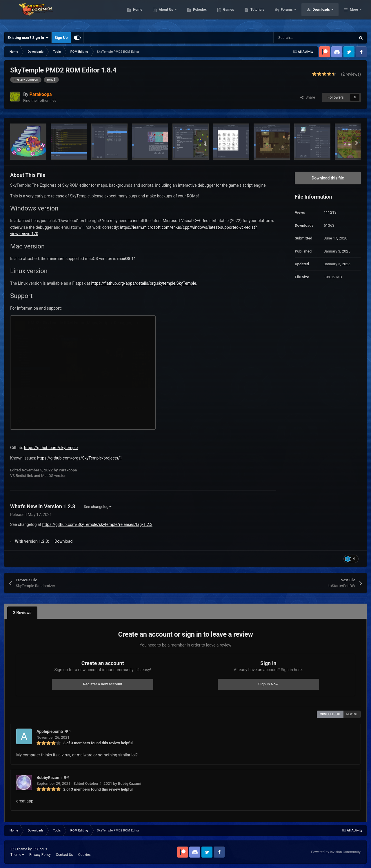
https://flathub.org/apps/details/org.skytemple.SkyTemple (143, 283)
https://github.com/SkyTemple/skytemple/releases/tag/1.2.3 (97, 524)
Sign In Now (268, 684)
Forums (324, 14)
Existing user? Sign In (28, 38)
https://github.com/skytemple (51, 448)
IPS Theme (19, 849)
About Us (203, 14)
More (354, 14)
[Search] (302, 38)
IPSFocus (40, 849)
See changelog (98, 507)
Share (308, 97)
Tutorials (294, 14)
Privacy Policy (40, 855)
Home (174, 14)
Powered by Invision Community (336, 852)
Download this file (328, 178)
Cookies (84, 855)
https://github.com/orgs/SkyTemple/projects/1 (80, 458)
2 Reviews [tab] (22, 613)
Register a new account (103, 684)
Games (265, 14)
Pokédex (237, 14)
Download (63, 541)
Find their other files (40, 100)
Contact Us (64, 855)
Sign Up (61, 38)
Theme (17, 855)
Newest (352, 714)
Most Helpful (330, 714)
